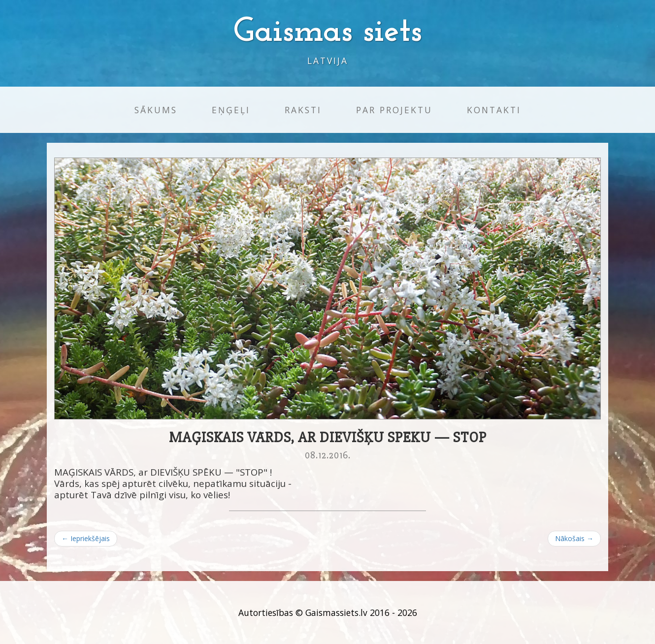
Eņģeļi (231, 110)
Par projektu (394, 110)
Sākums (156, 110)
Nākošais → (574, 538)
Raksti (303, 110)
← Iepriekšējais (86, 538)
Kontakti (494, 110)
